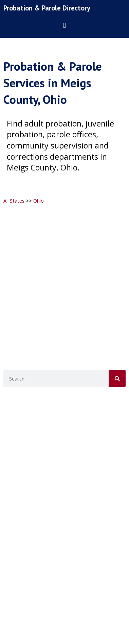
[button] (64, 26)
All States (14, 201)
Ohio (39, 201)
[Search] (117, 378)
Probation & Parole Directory (47, 8)
